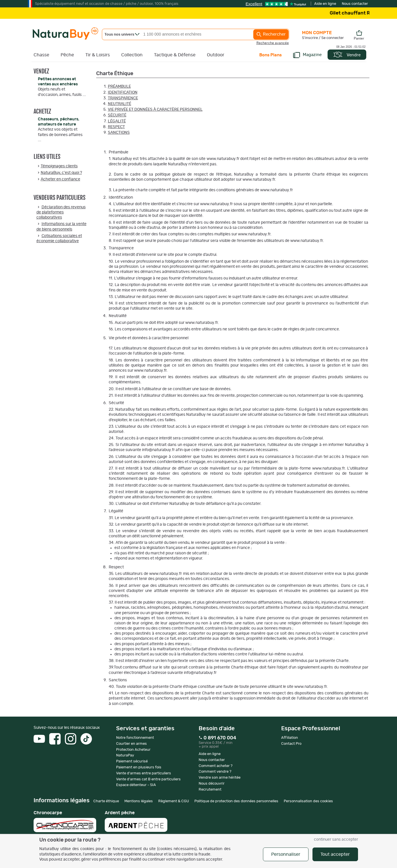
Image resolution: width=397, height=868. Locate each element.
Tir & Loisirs (98, 55)
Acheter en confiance (60, 179)
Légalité (117, 121)
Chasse (41, 55)
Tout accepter (335, 854)
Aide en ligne (325, 4)
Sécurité (117, 115)
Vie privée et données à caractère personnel (155, 110)
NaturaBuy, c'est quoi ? (61, 173)
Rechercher (271, 34)
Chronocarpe (65, 821)
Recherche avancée (273, 43)
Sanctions (119, 133)
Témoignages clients (59, 166)
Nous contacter (355, 4)
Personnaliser (286, 854)
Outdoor (216, 55)
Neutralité (120, 104)
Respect (116, 127)
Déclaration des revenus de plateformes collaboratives (61, 212)
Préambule (119, 87)
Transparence (123, 98)
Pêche (67, 55)
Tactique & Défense (175, 55)
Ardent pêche (136, 821)
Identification (123, 92)
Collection (132, 55)
